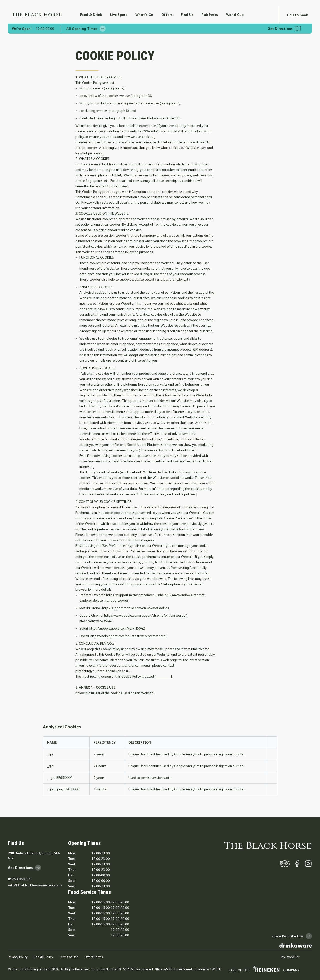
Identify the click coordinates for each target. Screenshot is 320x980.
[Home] (46, 15)
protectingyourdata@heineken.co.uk (102, 671)
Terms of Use (69, 957)
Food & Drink (91, 15)
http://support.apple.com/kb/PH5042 (117, 628)
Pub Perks (210, 15)
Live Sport (119, 15)
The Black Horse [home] (268, 846)
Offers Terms (94, 957)
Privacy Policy (18, 957)
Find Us (187, 15)
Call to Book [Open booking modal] (297, 15)
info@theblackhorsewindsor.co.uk (35, 885)
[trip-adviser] (285, 864)
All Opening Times (86, 29)
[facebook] (297, 864)
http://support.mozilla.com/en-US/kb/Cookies (136, 608)
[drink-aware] (296, 945)
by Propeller (290, 957)
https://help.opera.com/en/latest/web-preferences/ (129, 636)
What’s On (144, 15)
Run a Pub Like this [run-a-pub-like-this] (292, 936)
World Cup (235, 15)
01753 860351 (19, 879)
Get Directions (280, 29)
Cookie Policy (43, 957)
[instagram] (308, 864)
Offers (167, 15)
